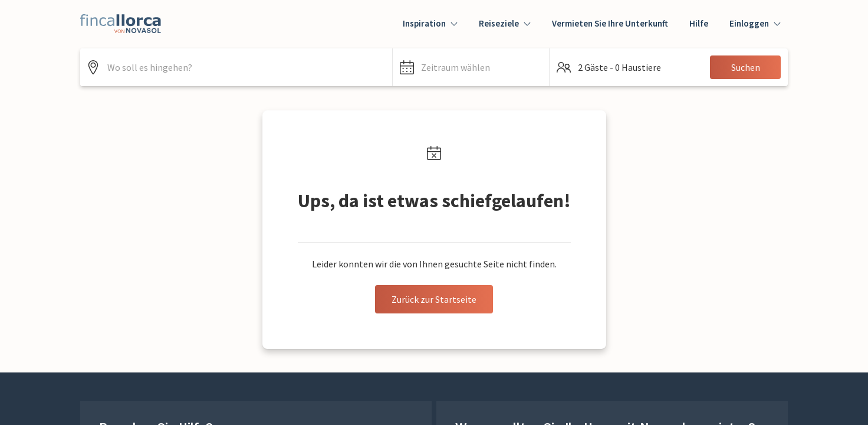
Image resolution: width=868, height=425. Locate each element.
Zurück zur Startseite (434, 299)
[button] (471, 67)
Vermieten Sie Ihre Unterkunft (610, 23)
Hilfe (699, 23)
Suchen (746, 67)
